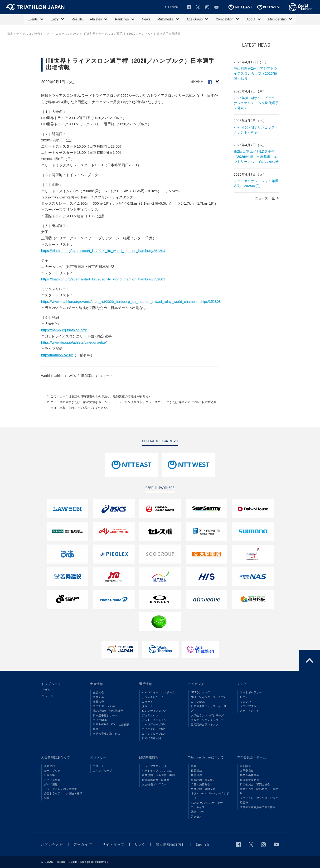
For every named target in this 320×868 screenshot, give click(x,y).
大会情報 (97, 684)
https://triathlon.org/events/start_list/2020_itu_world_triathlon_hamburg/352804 (103, 251)
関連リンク (198, 812)
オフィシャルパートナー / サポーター (210, 796)
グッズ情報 (51, 784)
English (173, 7)
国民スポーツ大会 (104, 706)
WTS (72, 376)
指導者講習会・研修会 (156, 780)
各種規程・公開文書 (203, 789)
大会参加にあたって (56, 757)
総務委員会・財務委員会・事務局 (259, 791)
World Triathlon (52, 376)
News (146, 19)
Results (77, 19)
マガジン (245, 702)
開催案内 (88, 376)
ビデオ (244, 697)
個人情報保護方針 (171, 844)
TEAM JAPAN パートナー (207, 803)
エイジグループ (103, 771)
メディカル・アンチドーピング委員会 (259, 800)
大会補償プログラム (154, 784)
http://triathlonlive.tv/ (57, 355)
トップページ (51, 684)
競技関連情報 (149, 757)
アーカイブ (198, 807)
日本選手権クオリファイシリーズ (210, 708)
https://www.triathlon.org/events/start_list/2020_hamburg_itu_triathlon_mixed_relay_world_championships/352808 (131, 301)
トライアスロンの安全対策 (60, 789)
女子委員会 (247, 771)
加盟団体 (196, 775)
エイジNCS (100, 720)
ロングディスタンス (154, 711)
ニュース (48, 696)
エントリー (98, 757)
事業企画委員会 (250, 775)
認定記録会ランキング (205, 724)
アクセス (196, 816)
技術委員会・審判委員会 (255, 784)
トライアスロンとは (154, 766)
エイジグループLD (153, 734)
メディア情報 (248, 706)
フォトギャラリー (251, 692)
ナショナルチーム (153, 697)
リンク (140, 844)
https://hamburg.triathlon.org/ (64, 330)
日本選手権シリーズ (105, 715)
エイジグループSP (153, 729)
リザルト (48, 690)
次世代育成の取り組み (107, 734)
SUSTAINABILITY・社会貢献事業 (111, 727)
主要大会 (98, 692)
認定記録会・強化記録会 (108, 711)
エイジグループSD (153, 724)
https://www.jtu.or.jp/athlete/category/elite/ (74, 342)
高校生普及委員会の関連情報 (258, 807)
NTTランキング (201, 692)
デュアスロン (150, 715)
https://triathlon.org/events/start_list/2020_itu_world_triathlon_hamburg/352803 (103, 279)
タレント (147, 706)
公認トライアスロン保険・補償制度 (63, 796)
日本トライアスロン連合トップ (28, 34)
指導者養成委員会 (251, 780)
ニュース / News (67, 34)
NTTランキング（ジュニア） (209, 697)
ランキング (196, 684)
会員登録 (49, 766)
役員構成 (196, 771)
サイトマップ (113, 844)
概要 (194, 766)
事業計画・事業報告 (203, 780)
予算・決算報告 (201, 784)
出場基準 (49, 775)
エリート (106, 376)
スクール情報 (52, 780)
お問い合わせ (52, 844)
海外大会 (98, 702)
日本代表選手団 (152, 738)
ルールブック (52, 771)
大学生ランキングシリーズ (207, 715)
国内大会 (98, 697)
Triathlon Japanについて (206, 757)
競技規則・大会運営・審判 (158, 775)
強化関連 (245, 766)
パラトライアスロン (154, 720)
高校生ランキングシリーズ (207, 720)
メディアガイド (250, 711)
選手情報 (145, 684)
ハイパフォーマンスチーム (158, 692)
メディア (243, 684)
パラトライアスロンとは (157, 771)
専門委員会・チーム (252, 757)
